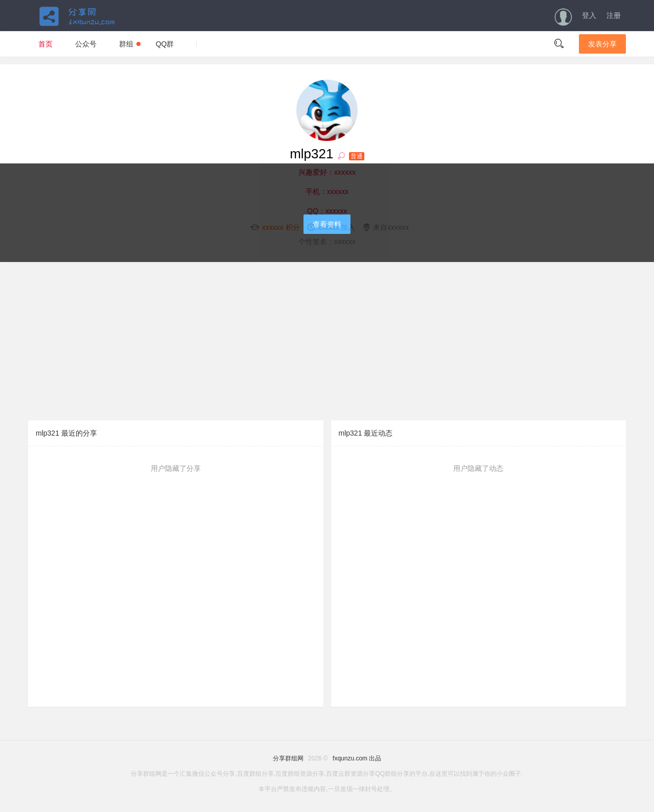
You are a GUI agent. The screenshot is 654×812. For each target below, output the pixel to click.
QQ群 (165, 44)
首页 (45, 44)
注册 (614, 15)
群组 (130, 44)
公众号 (86, 44)
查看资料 (327, 224)
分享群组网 (288, 758)
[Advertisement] (327, 341)
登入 (589, 15)
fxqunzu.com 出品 (357, 758)
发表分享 (602, 44)
